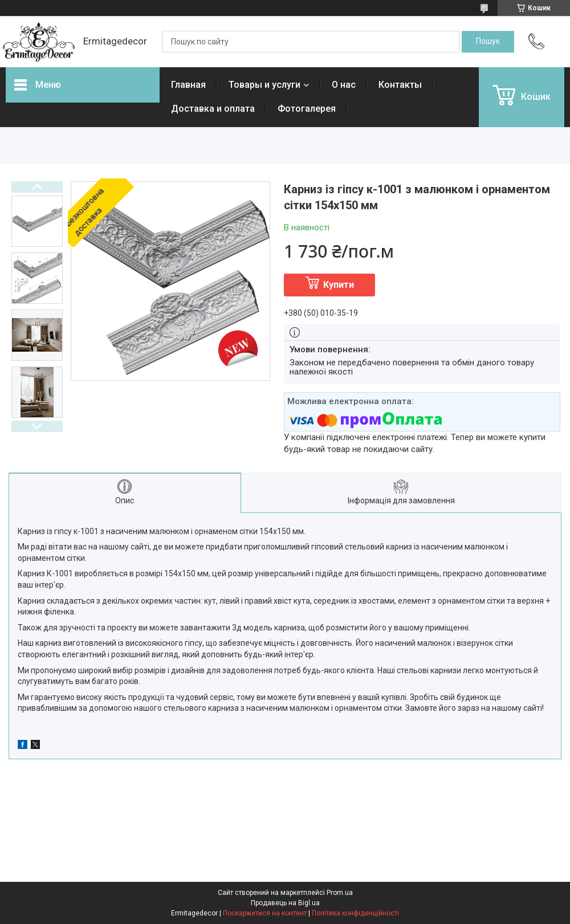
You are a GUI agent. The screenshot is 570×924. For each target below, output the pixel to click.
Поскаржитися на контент (265, 913)
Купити (339, 285)
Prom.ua (340, 893)
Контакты (400, 85)
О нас (344, 85)
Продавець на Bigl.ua (285, 903)
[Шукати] (488, 42)
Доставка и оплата (213, 109)
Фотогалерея (307, 109)
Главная (188, 85)
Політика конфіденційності (355, 913)
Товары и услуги (264, 85)
